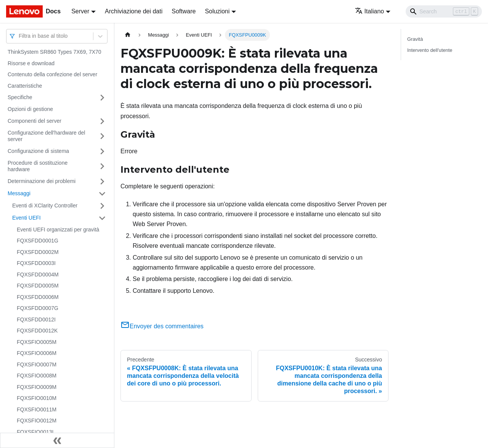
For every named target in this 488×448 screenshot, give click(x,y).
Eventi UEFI (26, 218)
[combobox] (19, 36)
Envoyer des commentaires (162, 326)
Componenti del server (35, 121)
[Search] (444, 11)
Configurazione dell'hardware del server (46, 136)
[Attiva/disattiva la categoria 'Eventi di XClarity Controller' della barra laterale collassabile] (102, 206)
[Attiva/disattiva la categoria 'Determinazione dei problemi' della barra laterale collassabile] (102, 181)
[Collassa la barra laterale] (57, 440)
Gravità (415, 39)
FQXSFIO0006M (37, 353)
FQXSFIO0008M (37, 376)
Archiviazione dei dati (134, 11)
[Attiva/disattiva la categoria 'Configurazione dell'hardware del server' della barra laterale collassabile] (102, 136)
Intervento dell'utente (430, 50)
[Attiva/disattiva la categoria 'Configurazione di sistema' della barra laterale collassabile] (102, 151)
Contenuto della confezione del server (52, 74)
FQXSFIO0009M (37, 387)
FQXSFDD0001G (38, 241)
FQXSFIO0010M (37, 398)
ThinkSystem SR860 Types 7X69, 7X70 (55, 52)
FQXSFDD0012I (36, 320)
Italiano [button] (370, 11)
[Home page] (128, 35)
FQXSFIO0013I (35, 432)
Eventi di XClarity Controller (45, 206)
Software (184, 11)
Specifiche (20, 97)
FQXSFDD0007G (38, 308)
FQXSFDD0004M (38, 275)
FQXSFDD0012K (37, 331)
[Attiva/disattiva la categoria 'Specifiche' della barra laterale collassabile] (102, 98)
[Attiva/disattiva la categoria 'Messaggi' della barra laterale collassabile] (102, 194)
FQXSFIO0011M (37, 409)
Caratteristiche (25, 86)
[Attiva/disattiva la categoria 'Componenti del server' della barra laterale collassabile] (102, 121)
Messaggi (19, 193)
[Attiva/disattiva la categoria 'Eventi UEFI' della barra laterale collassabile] (102, 218)
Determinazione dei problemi (42, 181)
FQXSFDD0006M (38, 297)
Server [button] (80, 11)
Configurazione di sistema (38, 151)
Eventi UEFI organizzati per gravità (58, 230)
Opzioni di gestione (30, 109)
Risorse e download (31, 63)
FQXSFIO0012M (37, 421)
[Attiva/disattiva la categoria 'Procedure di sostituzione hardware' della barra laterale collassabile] (102, 166)
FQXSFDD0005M (38, 286)
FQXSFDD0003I (36, 263)
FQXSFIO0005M (37, 342)
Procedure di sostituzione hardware (38, 166)
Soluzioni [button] (217, 11)
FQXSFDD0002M (38, 252)
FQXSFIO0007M (37, 365)
